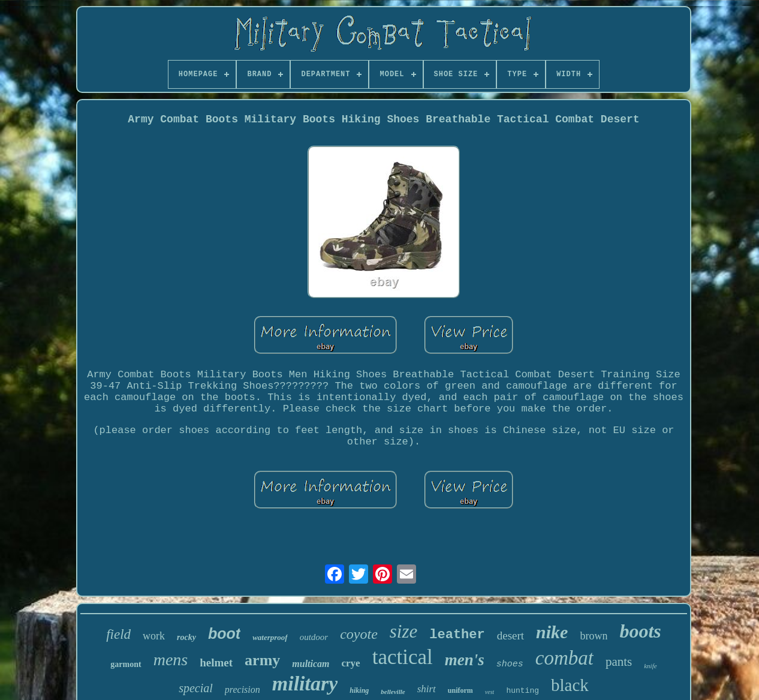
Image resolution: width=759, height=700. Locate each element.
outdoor (314, 637)
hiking (359, 690)
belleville (393, 692)
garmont (126, 664)
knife (650, 666)
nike (552, 632)
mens (171, 660)
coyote (359, 634)
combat (564, 658)
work (154, 636)
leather (457, 635)
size (404, 631)
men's (465, 660)
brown (594, 636)
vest (490, 692)
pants (619, 662)
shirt (427, 689)
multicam (311, 664)
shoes (510, 664)
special (196, 688)
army (262, 660)
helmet (216, 663)
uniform (460, 690)
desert (510, 636)
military (305, 684)
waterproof (270, 637)
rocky (186, 637)
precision (243, 690)
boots (640, 631)
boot (224, 633)
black (570, 685)
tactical (403, 657)
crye (351, 663)
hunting (522, 691)
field (118, 634)
